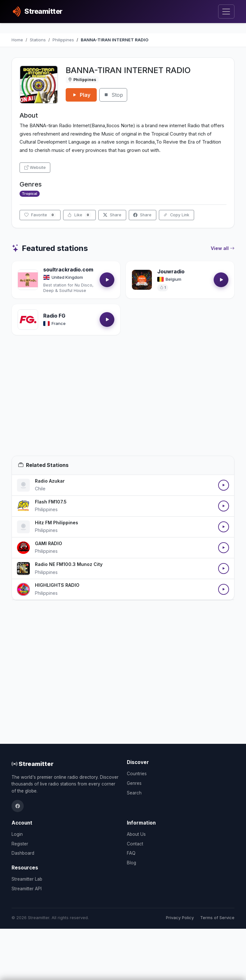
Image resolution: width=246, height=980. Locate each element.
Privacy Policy (180, 918)
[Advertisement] (123, 403)
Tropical (29, 194)
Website (35, 167)
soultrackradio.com (68, 270)
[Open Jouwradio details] (142, 280)
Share (112, 215)
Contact (135, 844)
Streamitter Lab (27, 879)
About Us (136, 834)
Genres (134, 783)
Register (20, 844)
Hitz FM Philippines (57, 523)
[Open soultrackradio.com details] (28, 280)
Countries (137, 774)
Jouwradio (171, 271)
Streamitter (33, 764)
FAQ (131, 853)
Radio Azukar (50, 481)
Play (81, 95)
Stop (113, 95)
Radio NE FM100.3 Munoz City (69, 564)
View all (223, 248)
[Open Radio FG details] (28, 320)
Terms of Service (217, 918)
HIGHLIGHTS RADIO (57, 585)
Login (17, 834)
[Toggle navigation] (226, 12)
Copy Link (176, 215)
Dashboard (23, 853)
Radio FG (54, 316)
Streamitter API (27, 889)
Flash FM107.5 (51, 502)
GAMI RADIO (49, 543)
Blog (131, 863)
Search (134, 793)
